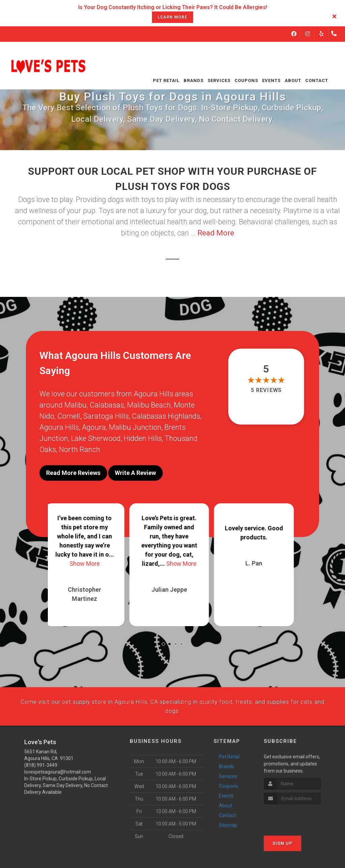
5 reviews (266, 390)
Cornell (69, 416)
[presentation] (300, 825)
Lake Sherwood (96, 438)
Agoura (94, 427)
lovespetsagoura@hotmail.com (58, 780)
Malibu (75, 405)
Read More (216, 233)
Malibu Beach (149, 405)
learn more (172, 17)
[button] (163, 638)
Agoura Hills (59, 427)
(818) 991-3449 (41, 774)
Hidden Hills (143, 438)
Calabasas (107, 405)
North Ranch (80, 450)
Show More (88, 558)
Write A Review (135, 473)
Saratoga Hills (106, 416)
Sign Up (283, 852)
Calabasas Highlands (166, 416)
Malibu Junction (135, 427)
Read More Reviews (73, 473)
